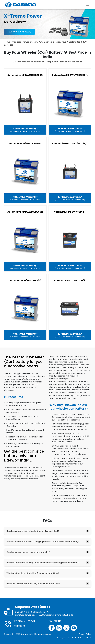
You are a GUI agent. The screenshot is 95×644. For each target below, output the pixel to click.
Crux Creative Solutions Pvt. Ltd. (79, 638)
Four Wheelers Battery (19, 32)
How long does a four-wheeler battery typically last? (33, 531)
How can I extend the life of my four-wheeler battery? (33, 584)
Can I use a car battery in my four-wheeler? (28, 552)
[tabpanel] (48, 195)
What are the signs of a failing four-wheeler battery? (33, 573)
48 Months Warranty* (25, 130)
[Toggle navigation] (88, 5)
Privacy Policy (85, 634)
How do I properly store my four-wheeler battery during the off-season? (42, 563)
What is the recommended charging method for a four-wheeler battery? (43, 542)
